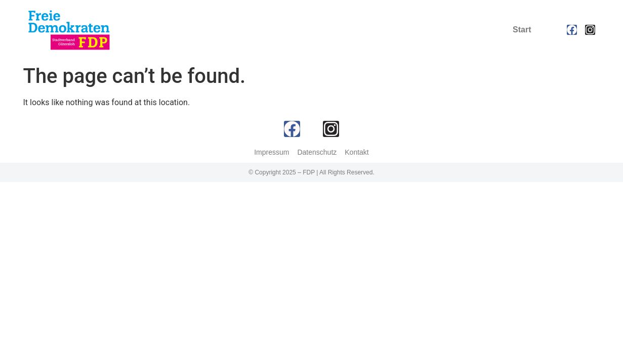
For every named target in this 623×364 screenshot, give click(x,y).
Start (522, 30)
